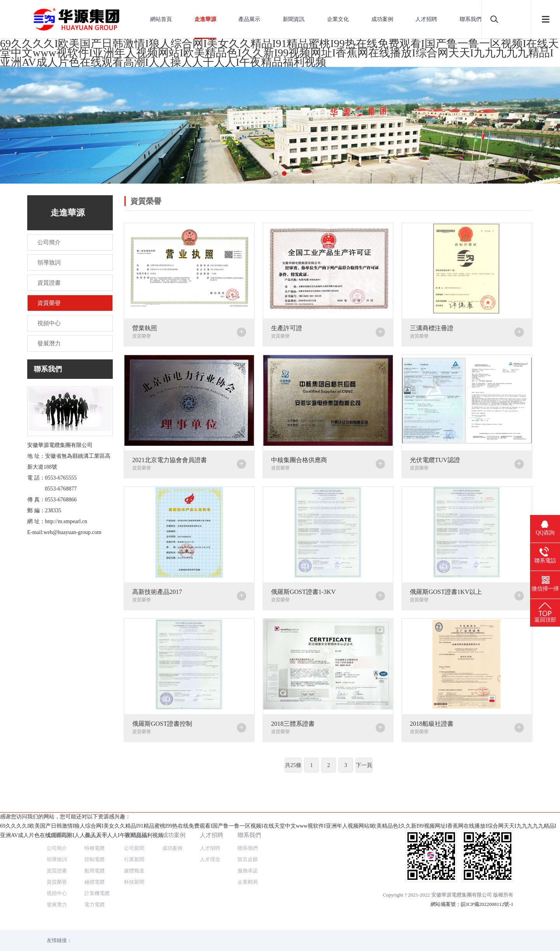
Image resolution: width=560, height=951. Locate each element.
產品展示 (249, 19)
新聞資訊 (294, 19)
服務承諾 (248, 843)
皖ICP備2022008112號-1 (487, 876)
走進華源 (205, 19)
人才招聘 (426, 19)
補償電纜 (94, 854)
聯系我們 (471, 19)
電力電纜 (94, 877)
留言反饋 (248, 831)
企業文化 (338, 19)
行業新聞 (134, 831)
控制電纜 (94, 831)
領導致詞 (57, 831)
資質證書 (57, 843)
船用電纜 (94, 843)
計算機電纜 (97, 865)
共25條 (293, 765)
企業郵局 (248, 854)
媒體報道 (134, 843)
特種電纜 (94, 820)
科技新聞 (134, 854)
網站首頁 (161, 19)
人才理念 (210, 831)
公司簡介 (57, 820)
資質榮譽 (57, 854)
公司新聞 (134, 820)
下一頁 (364, 765)
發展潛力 (57, 877)
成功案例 (382, 19)
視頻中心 (57, 865)
